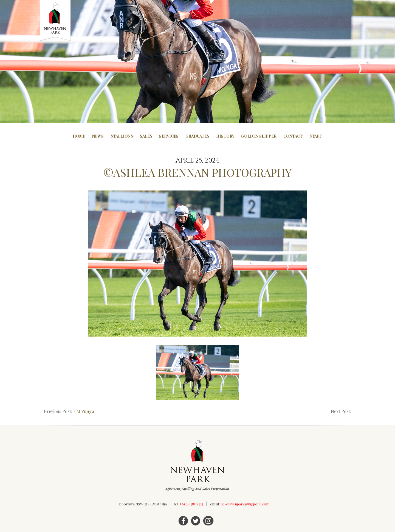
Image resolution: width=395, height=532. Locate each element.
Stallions (122, 136)
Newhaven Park (56, 21)
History (225, 136)
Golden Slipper (259, 136)
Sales (146, 136)
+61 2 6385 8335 (191, 504)
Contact (293, 136)
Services (169, 136)
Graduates (197, 136)
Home (79, 136)
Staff (316, 136)
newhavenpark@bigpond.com (245, 504)
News (98, 136)
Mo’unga (85, 411)
